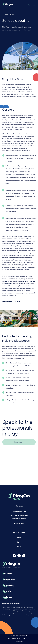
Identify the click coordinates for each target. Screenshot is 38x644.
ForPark (25, 282)
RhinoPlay (31, 282)
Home (5, 14)
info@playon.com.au (19, 511)
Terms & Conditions (25, 639)
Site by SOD (19, 642)
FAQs (19, 547)
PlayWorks (9, 284)
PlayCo (5, 282)
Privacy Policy (12, 639)
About (19, 538)
